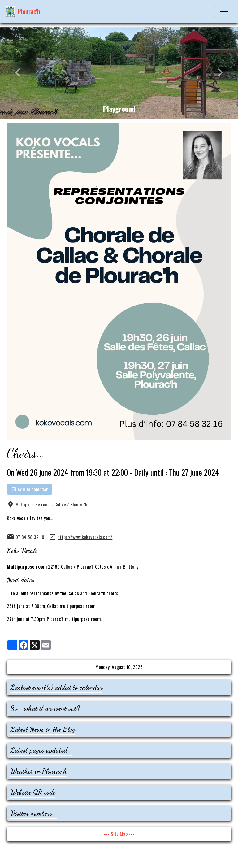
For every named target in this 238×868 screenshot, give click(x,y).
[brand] (23, 11)
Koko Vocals (22, 550)
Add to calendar (30, 489)
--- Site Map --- (119, 834)
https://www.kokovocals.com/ (85, 537)
